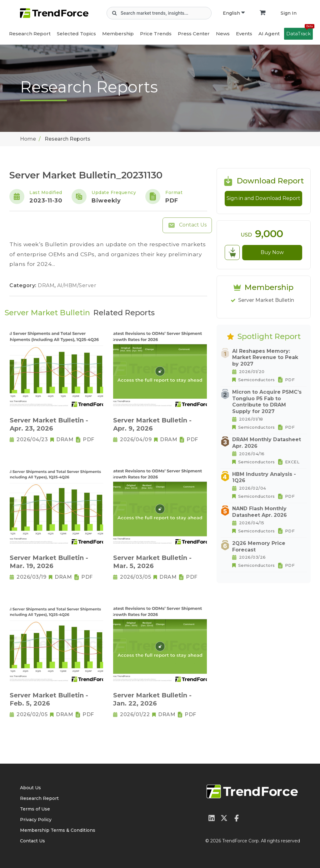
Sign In (289, 13)
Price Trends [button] (156, 34)
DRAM (47, 285)
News (223, 34)
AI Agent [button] (269, 34)
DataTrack (300, 32)
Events (244, 34)
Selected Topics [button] (76, 34)
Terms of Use (35, 809)
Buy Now (272, 252)
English (234, 13)
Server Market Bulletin (266, 300)
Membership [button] (118, 34)
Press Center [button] (194, 34)
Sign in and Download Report (263, 198)
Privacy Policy (36, 820)
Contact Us (187, 225)
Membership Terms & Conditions (58, 830)
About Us (30, 788)
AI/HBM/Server (77, 285)
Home (28, 139)
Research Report (30, 34)
